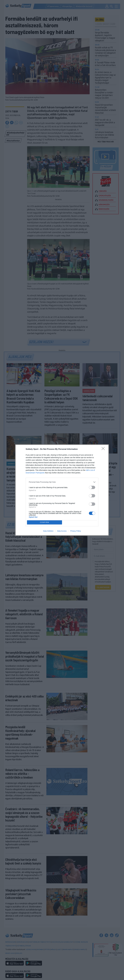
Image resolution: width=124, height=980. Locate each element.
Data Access (62, 531)
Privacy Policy (76, 531)
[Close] (104, 449)
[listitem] (62, 482)
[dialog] (62, 490)
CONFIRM (45, 522)
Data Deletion (48, 531)
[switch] (92, 487)
